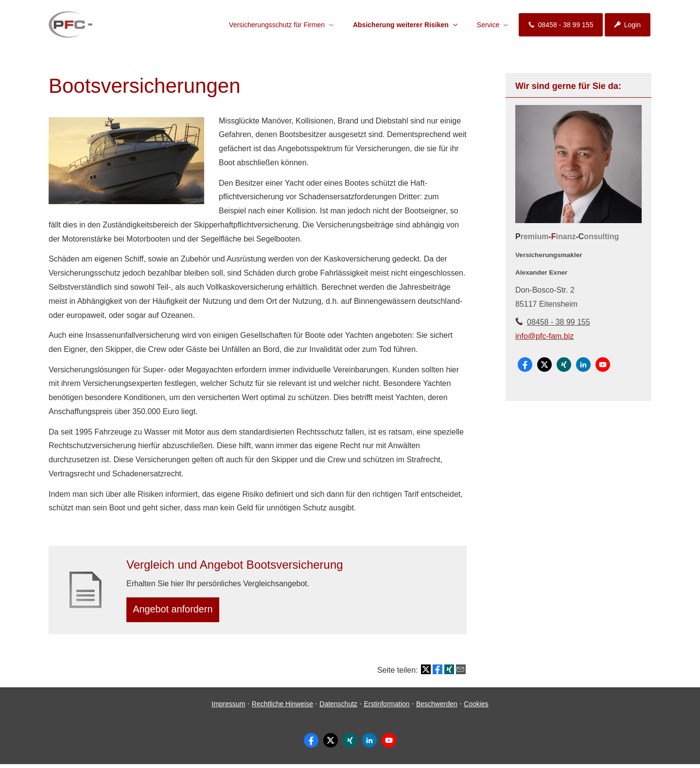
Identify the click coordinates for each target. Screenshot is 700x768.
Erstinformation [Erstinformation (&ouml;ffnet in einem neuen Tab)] (386, 707)
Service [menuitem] (488, 25)
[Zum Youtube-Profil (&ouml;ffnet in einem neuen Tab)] (603, 365)
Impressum (228, 707)
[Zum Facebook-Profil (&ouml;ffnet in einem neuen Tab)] (525, 365)
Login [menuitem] (628, 25)
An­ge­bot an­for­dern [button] (177, 611)
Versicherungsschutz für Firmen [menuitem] (277, 25)
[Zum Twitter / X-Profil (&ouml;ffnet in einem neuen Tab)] (544, 365)
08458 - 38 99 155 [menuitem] (561, 25)
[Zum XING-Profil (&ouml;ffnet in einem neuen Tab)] (564, 365)
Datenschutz (338, 707)
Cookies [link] (476, 707)
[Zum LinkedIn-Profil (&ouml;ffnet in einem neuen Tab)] (583, 365)
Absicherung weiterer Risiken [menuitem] (401, 25)
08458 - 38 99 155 (559, 322)
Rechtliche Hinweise (282, 707)
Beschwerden (437, 707)
